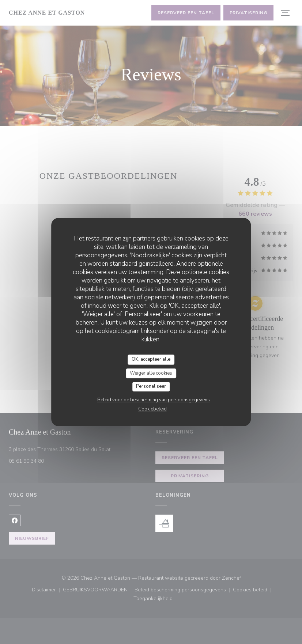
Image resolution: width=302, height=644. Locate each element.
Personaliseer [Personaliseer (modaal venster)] (151, 386)
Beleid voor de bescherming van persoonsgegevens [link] (154, 400)
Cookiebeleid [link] (152, 409)
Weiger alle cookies (151, 373)
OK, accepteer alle (151, 359)
